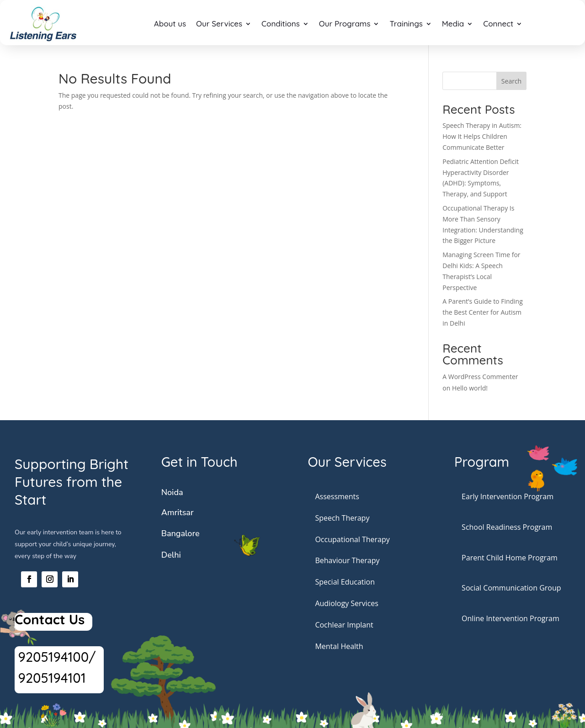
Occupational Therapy (352, 539)
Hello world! (470, 388)
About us (170, 24)
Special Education (345, 582)
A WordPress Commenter (480, 377)
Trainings (406, 24)
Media (453, 24)
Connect (498, 24)
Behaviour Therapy (347, 560)
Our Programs (345, 24)
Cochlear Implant (344, 625)
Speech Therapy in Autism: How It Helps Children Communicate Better (482, 136)
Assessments (337, 496)
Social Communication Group (511, 588)
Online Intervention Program (511, 618)
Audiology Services (347, 603)
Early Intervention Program (508, 496)
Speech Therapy (342, 518)
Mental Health (339, 646)
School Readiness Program (507, 527)
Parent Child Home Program (510, 558)
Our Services (219, 24)
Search (511, 81)
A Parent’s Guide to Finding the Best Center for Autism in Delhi (483, 312)
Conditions (281, 24)
